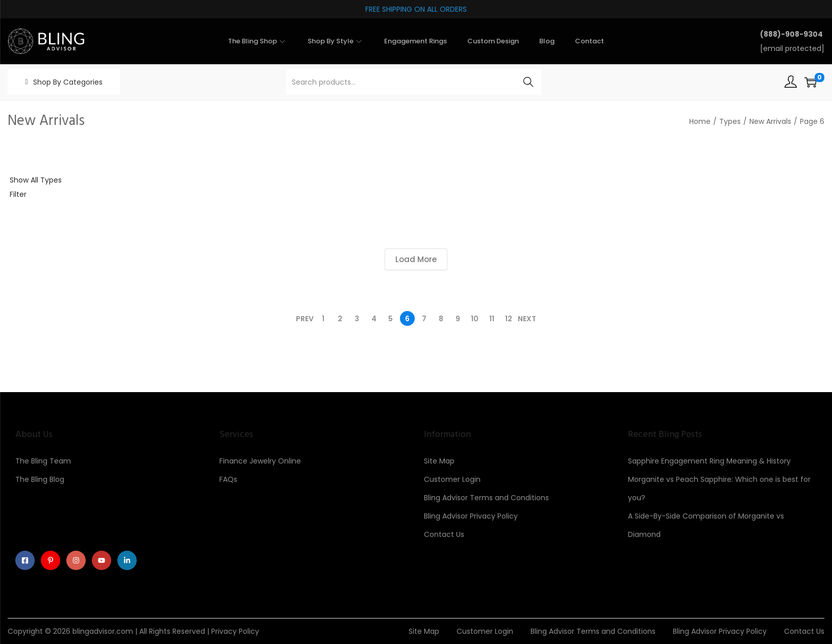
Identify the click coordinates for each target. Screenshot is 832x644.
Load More (416, 259)
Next (527, 319)
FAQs (228, 479)
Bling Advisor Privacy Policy (471, 516)
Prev (305, 319)
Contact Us (444, 534)
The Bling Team (43, 461)
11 (492, 319)
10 (475, 319)
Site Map (439, 461)
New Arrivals (770, 121)
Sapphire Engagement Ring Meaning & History (709, 461)
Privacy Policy (235, 631)
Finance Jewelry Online (260, 461)
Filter (18, 194)
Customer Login (452, 479)
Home (700, 121)
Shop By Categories (68, 82)
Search (528, 82)
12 (509, 319)
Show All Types (36, 180)
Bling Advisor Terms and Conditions (486, 498)
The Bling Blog (40, 479)
